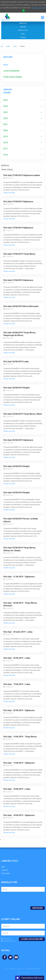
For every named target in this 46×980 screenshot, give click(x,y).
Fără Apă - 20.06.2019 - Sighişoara (19, 710)
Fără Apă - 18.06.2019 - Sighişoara (19, 815)
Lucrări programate (11, 71)
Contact (5, 870)
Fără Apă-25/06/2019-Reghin (16, 388)
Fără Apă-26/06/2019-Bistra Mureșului (21, 306)
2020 (6, 130)
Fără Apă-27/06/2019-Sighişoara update (22, 175)
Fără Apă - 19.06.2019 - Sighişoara (19, 763)
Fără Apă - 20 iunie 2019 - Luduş (18, 632)
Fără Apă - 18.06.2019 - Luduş (17, 789)
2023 (6, 112)
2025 (6, 100)
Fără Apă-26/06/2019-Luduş (16, 362)
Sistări (8, 46)
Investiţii (23, 30)
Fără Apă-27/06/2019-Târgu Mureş (19, 254)
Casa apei (6, 873)
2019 (6, 137)
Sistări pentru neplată (13, 77)
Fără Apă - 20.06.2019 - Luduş (17, 658)
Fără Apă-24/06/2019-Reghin (16, 466)
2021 (6, 124)
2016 (6, 155)
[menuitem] (23, 65)
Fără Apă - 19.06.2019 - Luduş (17, 684)
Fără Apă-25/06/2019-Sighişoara (18, 440)
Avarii (15, 46)
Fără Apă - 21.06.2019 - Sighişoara (19, 577)
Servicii (23, 23)
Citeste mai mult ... (10, 193)
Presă (23, 27)
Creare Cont (6, 939)
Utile (3, 867)
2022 (6, 118)
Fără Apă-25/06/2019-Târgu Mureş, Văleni (23, 414)
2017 (6, 149)
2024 (6, 106)
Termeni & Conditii (39, 8)
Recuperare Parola (8, 941)
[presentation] (18, 898)
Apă (23, 34)
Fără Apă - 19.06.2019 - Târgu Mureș (20, 737)
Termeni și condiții (23, 973)
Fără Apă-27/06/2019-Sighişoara (18, 202)
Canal (23, 37)
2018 (6, 143)
